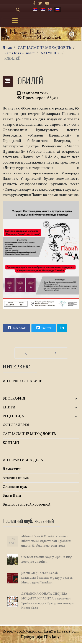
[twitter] (40, 4)
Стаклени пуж (15, 487)
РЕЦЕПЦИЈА (13, 416)
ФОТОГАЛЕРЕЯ (16, 425)
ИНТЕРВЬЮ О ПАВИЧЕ (22, 381)
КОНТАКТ (11, 443)
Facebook (16, 328)
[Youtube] (47, 4)
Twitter (43, 328)
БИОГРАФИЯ (14, 399)
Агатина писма (16, 478)
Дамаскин (12, 469)
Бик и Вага (12, 496)
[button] (67, 399)
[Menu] (15, 21)
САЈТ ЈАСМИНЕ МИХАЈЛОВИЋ (29, 434)
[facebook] (34, 4)
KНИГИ (9, 407)
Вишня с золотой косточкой (27, 505)
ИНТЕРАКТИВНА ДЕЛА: (23, 460)
